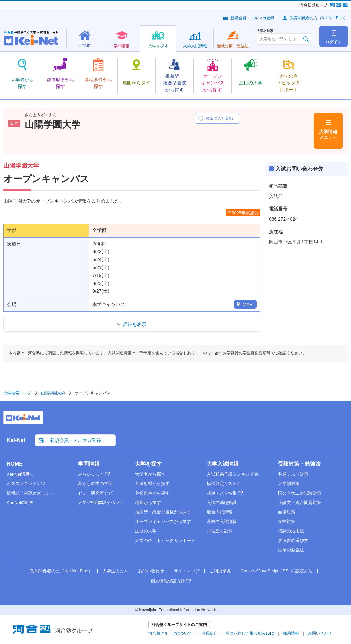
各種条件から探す (152, 493)
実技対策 (287, 522)
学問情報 (89, 464)
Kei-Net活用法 (20, 474)
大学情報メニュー (328, 134)
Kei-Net (16, 440)
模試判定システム (224, 483)
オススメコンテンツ (26, 483)
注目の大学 (146, 531)
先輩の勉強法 (291, 550)
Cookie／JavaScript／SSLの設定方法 (277, 571)
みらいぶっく (91, 474)
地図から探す (148, 502)
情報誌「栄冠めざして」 (30, 493)
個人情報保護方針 (168, 581)
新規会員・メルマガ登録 (252, 18)
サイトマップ (187, 571)
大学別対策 (289, 483)
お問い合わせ (151, 571)
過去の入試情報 (222, 522)
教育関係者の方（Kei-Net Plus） (319, 18)
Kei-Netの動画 (20, 502)
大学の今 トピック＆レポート (165, 540)
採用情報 (291, 633)
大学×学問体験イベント (101, 502)
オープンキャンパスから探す (163, 522)
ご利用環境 (220, 571)
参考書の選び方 (293, 540)
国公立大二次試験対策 (300, 493)
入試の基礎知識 (222, 502)
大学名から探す (150, 474)
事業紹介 (209, 633)
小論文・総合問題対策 (300, 502)
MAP (248, 304)
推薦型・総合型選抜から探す (163, 512)
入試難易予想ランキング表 (232, 474)
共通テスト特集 (222, 493)
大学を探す (148, 464)
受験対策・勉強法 (299, 464)
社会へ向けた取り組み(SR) (250, 633)
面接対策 (287, 512)
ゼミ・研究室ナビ (95, 493)
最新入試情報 (220, 512)
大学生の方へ (115, 571)
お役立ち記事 (220, 531)
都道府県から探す (152, 483)
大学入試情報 (223, 464)
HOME (15, 464)
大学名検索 (265, 31)
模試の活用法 (291, 531)
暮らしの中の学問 (95, 483)
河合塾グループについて (170, 633)
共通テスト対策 (293, 474)
